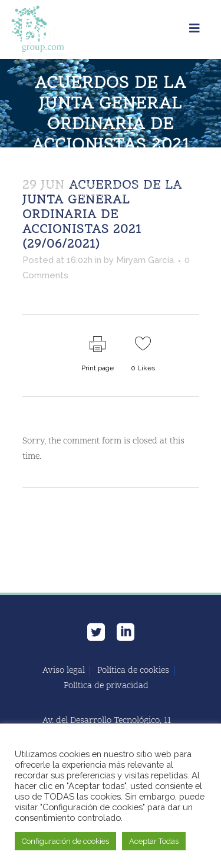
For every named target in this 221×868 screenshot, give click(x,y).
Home (33, 186)
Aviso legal (64, 671)
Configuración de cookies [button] (65, 841)
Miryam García (145, 260)
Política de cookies (133, 671)
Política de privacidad (106, 686)
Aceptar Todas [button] (154, 841)
